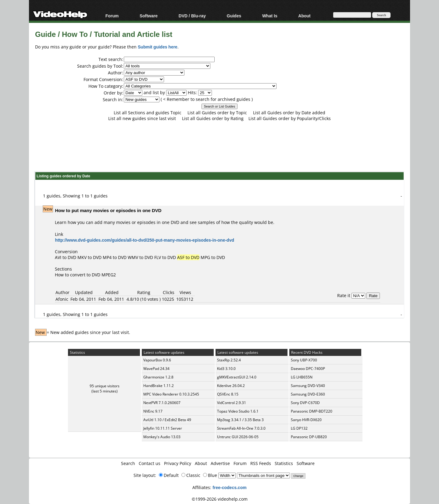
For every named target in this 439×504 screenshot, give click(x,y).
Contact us (150, 463)
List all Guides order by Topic (217, 113)
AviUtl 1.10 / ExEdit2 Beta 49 (167, 420)
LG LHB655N (302, 377)
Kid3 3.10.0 (226, 369)
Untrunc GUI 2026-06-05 (238, 437)
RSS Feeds (261, 463)
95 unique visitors (105, 386)
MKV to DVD (89, 257)
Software (149, 16)
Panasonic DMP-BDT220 (312, 411)
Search (128, 463)
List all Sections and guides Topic (148, 113)
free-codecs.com (229, 487)
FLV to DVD (165, 257)
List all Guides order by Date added (289, 113)
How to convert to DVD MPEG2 (85, 275)
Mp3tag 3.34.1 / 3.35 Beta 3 (240, 420)
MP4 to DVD (115, 257)
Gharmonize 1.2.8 (158, 377)
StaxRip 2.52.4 (229, 360)
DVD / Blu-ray (192, 16)
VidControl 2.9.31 (232, 403)
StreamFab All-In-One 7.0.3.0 (241, 428)
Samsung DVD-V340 (308, 386)
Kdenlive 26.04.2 (231, 386)
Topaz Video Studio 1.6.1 (238, 411)
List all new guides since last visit (142, 118)
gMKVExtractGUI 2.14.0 (237, 377)
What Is (270, 16)
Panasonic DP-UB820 (309, 437)
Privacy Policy (178, 463)
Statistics (284, 463)
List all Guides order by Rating (213, 118)
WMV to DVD (140, 257)
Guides (234, 16)
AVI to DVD (66, 257)
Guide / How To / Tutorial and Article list (104, 34)
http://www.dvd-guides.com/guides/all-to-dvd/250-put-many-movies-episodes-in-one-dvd (145, 240)
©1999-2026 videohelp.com (220, 499)
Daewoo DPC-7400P (308, 369)
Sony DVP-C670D (305, 403)
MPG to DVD (213, 257)
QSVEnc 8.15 (228, 394)
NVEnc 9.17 (153, 411)
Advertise (220, 463)
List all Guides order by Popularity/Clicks (290, 118)
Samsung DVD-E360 (308, 394)
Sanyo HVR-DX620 (306, 420)
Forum (112, 16)
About (304, 16)
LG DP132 (299, 428)
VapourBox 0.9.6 (157, 360)
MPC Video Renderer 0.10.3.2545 (171, 394)
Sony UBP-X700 (304, 360)
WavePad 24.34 (156, 369)
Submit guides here (158, 47)
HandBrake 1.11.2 (159, 386)
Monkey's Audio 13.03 (162, 437)
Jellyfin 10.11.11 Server (163, 428)
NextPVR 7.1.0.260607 (162, 403)
